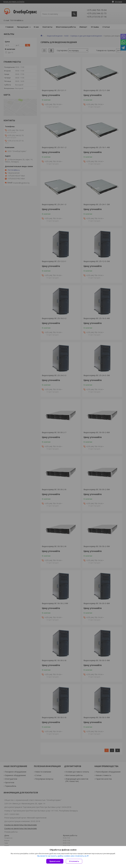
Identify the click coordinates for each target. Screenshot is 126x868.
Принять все (55, 861)
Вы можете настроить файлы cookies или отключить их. (62, 856)
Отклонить (74, 861)
